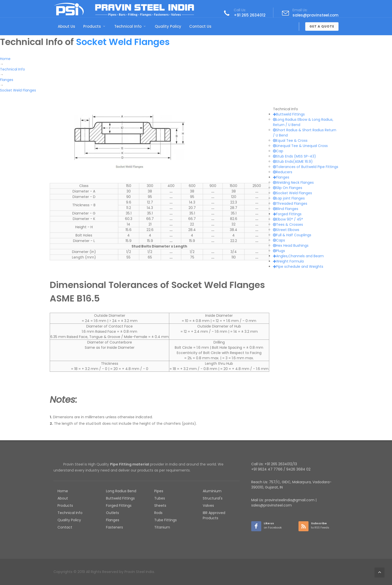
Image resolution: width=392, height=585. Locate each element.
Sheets (160, 505)
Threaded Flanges (290, 203)
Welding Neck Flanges (293, 182)
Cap (278, 151)
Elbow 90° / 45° (288, 219)
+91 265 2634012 (250, 15)
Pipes (159, 491)
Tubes (160, 498)
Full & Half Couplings (292, 235)
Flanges (281, 177)
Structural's (213, 498)
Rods (158, 513)
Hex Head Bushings (291, 245)
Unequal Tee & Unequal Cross (300, 146)
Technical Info (70, 513)
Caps (279, 240)
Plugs (279, 251)
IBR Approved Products (214, 515)
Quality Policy (69, 520)
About (63, 498)
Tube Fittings (165, 520)
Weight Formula (288, 261)
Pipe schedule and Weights (298, 266)
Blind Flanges (286, 209)
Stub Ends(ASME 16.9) (293, 161)
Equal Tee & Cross (290, 140)
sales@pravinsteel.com (315, 15)
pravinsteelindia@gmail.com (290, 500)
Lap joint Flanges (289, 198)
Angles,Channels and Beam (298, 256)
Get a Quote (322, 26)
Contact (65, 527)
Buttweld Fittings (289, 114)
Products (65, 505)
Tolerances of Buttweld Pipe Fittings (306, 167)
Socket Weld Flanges (292, 193)
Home (63, 491)
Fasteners (114, 527)
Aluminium (212, 491)
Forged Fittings (287, 214)
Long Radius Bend (121, 491)
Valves (208, 505)
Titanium (162, 527)
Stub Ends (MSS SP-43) (294, 156)
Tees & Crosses (288, 224)
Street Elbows (286, 230)
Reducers (283, 172)
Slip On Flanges (288, 188)
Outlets (112, 513)
